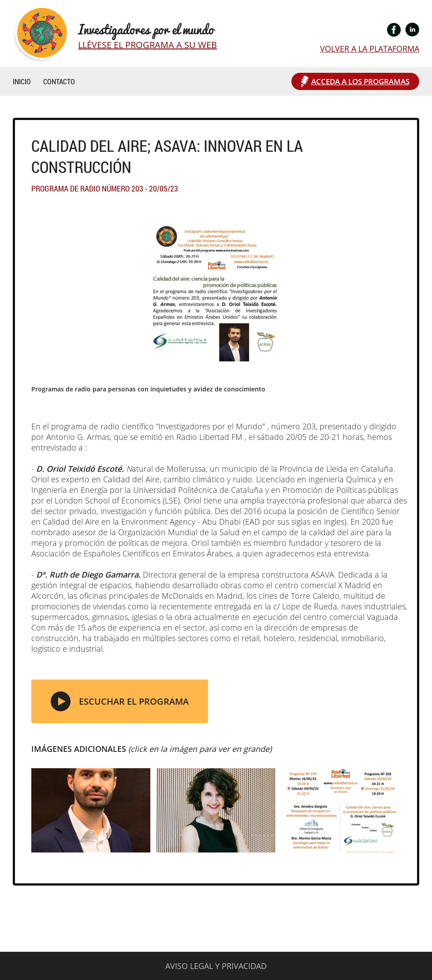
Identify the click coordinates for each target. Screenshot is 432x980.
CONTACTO (59, 81)
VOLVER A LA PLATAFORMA (370, 49)
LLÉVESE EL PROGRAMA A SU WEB (147, 45)
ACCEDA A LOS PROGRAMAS (360, 81)
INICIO (22, 81)
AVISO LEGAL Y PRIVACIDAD (216, 966)
